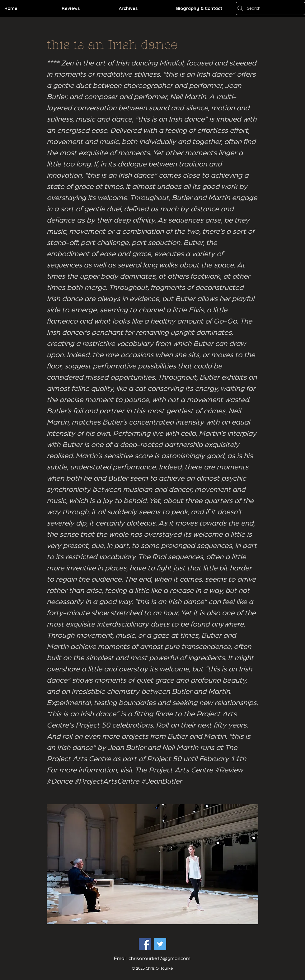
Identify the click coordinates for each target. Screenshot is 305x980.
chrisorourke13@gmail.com (160, 958)
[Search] (270, 8)
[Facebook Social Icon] (145, 944)
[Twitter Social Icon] (160, 944)
